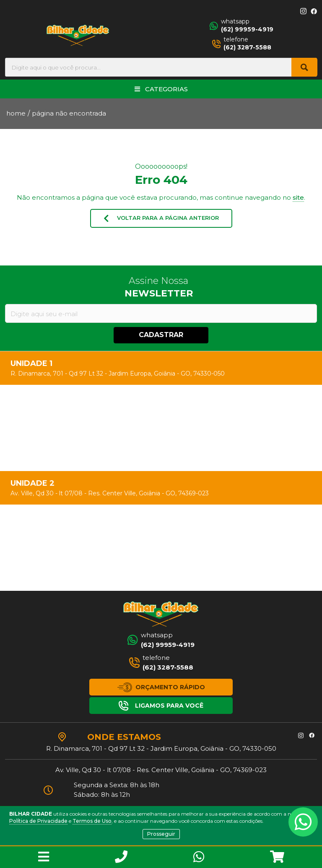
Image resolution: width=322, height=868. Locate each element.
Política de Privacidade (38, 821)
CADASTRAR (161, 335)
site (298, 197)
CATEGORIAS (161, 89)
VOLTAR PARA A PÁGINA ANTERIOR (161, 219)
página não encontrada (69, 113)
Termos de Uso (92, 821)
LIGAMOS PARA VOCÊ (161, 706)
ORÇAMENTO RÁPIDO (161, 687)
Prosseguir (161, 834)
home (16, 113)
